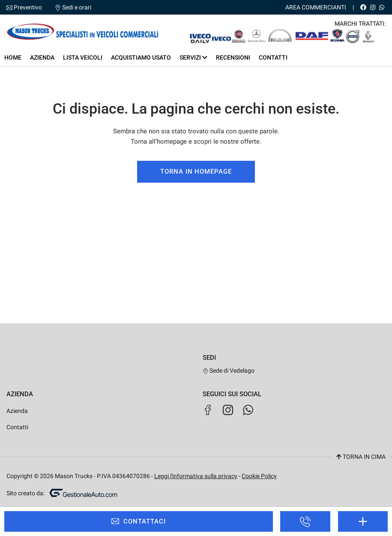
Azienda (42, 57)
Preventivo (28, 7)
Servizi (193, 57)
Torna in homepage (196, 172)
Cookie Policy (259, 476)
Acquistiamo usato (141, 57)
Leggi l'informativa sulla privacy (196, 476)
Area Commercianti (316, 7)
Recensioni (233, 57)
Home (13, 57)
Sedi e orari (77, 7)
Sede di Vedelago (229, 370)
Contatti (273, 57)
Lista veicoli (83, 57)
